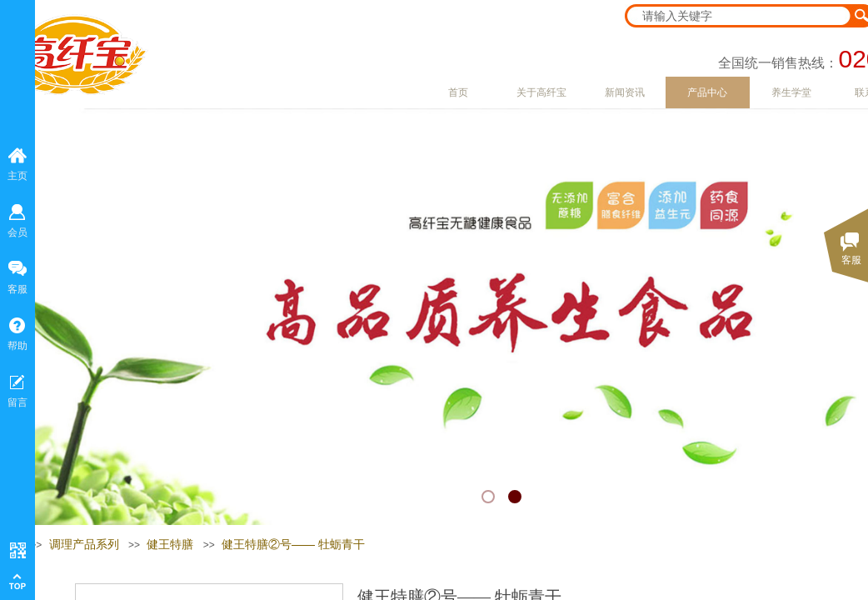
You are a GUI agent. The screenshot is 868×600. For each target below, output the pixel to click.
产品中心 (707, 92)
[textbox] (739, 16)
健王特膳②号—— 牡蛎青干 (293, 544)
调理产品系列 (84, 544)
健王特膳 (170, 544)
